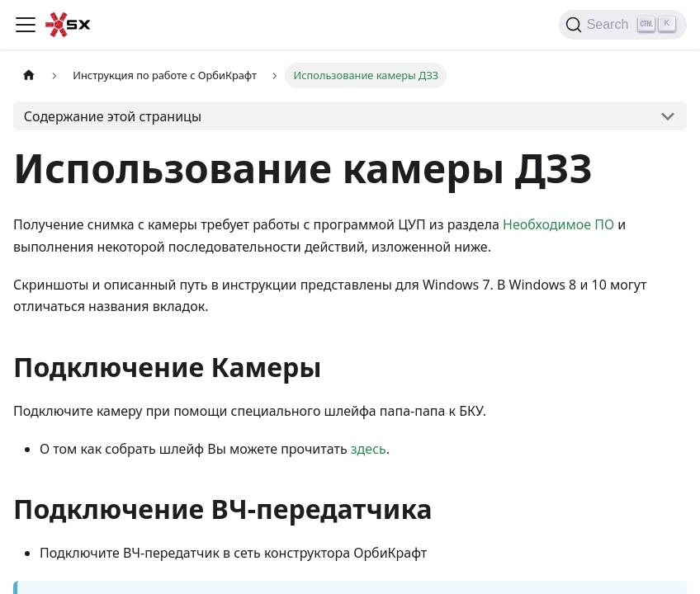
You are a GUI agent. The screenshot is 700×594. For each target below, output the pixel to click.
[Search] (623, 25)
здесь (369, 449)
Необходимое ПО (558, 224)
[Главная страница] (29, 75)
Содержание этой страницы (113, 116)
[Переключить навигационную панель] (26, 25)
